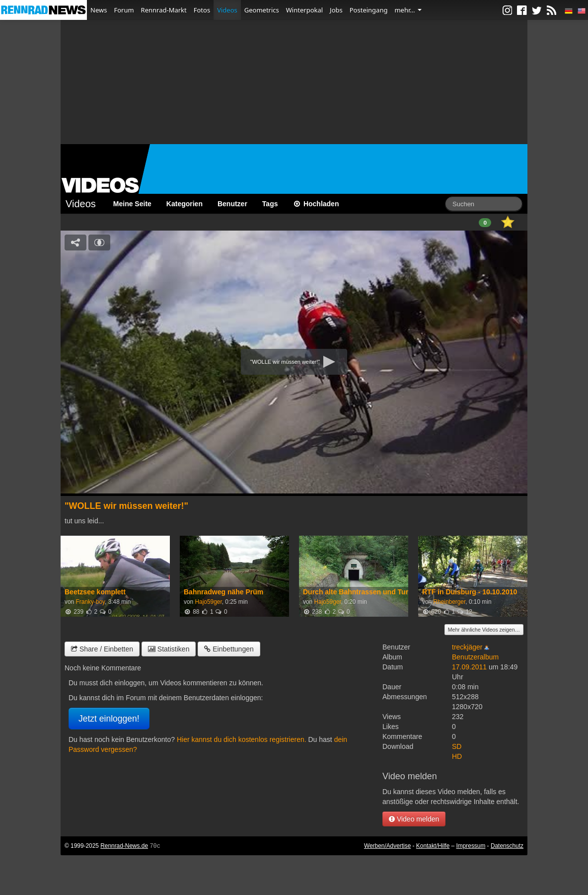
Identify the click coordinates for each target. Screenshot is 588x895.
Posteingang (369, 10)
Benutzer (232, 204)
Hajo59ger (208, 602)
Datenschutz (507, 846)
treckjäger (467, 647)
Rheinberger (449, 602)
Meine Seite (132, 204)
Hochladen (316, 204)
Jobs (336, 10)
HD (457, 756)
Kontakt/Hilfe (433, 846)
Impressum (471, 846)
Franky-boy (90, 602)
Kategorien (184, 204)
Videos (227, 10)
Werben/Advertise (387, 846)
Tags (270, 204)
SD (457, 746)
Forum (124, 10)
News (99, 10)
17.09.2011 (469, 667)
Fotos (202, 10)
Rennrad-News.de (124, 846)
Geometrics (262, 10)
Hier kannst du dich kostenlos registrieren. (242, 739)
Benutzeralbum (475, 657)
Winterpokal (304, 10)
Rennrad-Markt (164, 10)
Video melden (414, 819)
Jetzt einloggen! (109, 719)
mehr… (408, 10)
